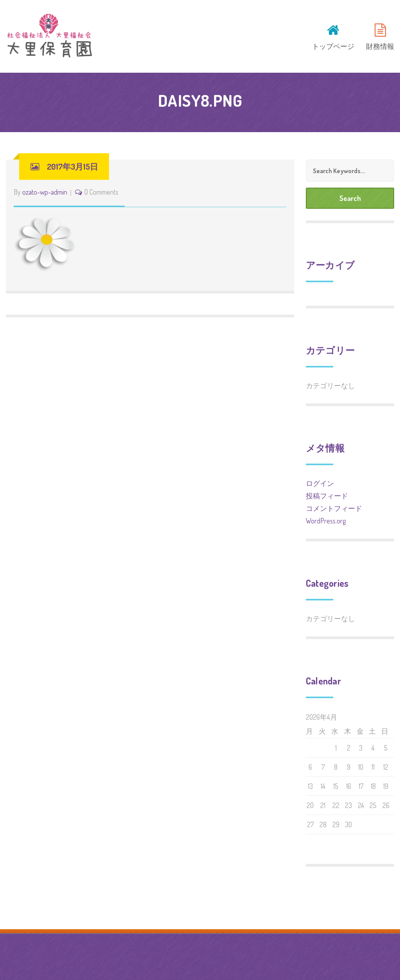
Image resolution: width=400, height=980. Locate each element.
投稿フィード (327, 496)
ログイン (320, 483)
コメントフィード (334, 508)
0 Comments (101, 192)
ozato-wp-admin (45, 192)
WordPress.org (326, 521)
